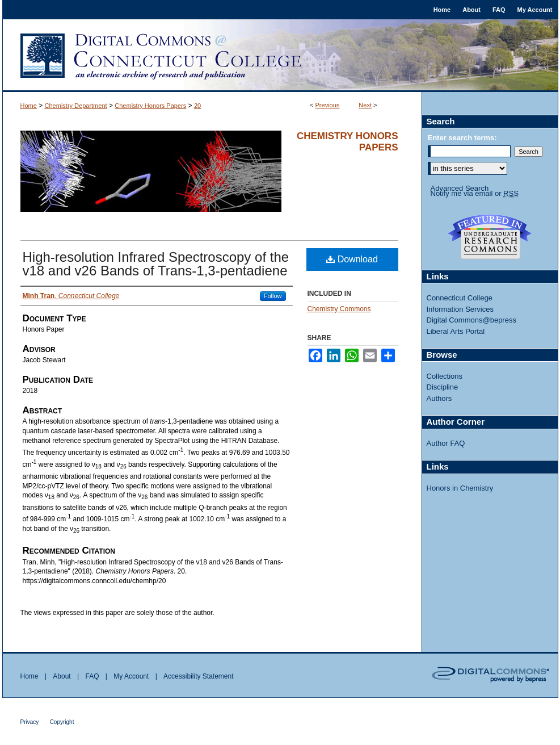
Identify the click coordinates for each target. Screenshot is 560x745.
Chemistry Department (76, 106)
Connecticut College (460, 298)
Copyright (62, 722)
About (62, 676)
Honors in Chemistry (460, 488)
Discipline (443, 387)
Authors (439, 398)
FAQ (92, 676)
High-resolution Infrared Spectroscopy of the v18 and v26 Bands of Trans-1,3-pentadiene (156, 264)
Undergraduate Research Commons (490, 237)
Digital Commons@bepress (471, 320)
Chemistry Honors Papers (150, 106)
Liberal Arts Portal (456, 331)
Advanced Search (460, 188)
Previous (328, 105)
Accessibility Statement (198, 676)
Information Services (460, 309)
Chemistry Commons (339, 309)
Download (352, 259)
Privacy (30, 722)
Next (365, 105)
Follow (273, 296)
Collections (445, 376)
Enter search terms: (462, 138)
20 (197, 106)
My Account (131, 676)
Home (29, 106)
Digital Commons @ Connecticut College (280, 56)
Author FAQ (446, 443)
